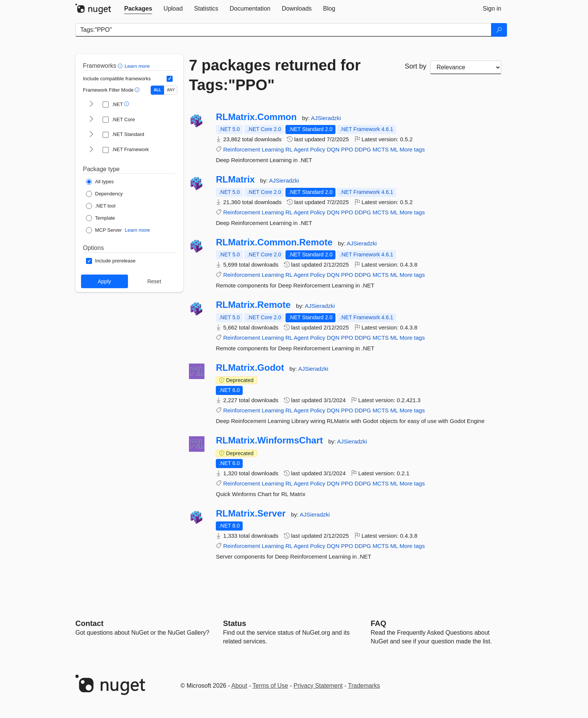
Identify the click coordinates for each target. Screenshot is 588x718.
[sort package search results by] (466, 67)
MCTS (381, 149)
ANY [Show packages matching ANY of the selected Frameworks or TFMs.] (171, 90)
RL (289, 149)
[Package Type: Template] (101, 218)
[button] (121, 66)
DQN (333, 149)
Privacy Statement (318, 686)
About (239, 686)
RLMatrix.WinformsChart (269, 440)
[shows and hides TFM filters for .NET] (91, 105)
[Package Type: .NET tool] (101, 206)
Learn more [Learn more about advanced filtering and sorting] (137, 66)
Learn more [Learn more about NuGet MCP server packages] (137, 230)
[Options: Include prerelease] (111, 261)
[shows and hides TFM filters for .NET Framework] (91, 150)
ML (394, 149)
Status (235, 623)
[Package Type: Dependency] (104, 194)
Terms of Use (270, 686)
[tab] (138, 9)
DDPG (363, 149)
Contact (89, 623)
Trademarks (364, 686)
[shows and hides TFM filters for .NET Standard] (91, 135)
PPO (347, 149)
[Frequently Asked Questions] (378, 623)
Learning (273, 149)
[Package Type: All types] (100, 182)
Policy (318, 149)
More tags (412, 149)
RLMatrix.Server (251, 514)
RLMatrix (235, 179)
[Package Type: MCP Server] (104, 230)
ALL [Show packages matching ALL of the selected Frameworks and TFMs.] (157, 90)
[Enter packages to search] (283, 30)
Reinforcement (242, 149)
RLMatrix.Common (256, 117)
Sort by (416, 66)
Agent (301, 149)
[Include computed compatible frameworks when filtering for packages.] (170, 79)
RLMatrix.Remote (253, 305)
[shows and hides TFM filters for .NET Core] (91, 120)
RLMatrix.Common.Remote (274, 242)
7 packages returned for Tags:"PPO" (275, 75)
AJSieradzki (326, 118)
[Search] (499, 30)
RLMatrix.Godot (250, 368)
